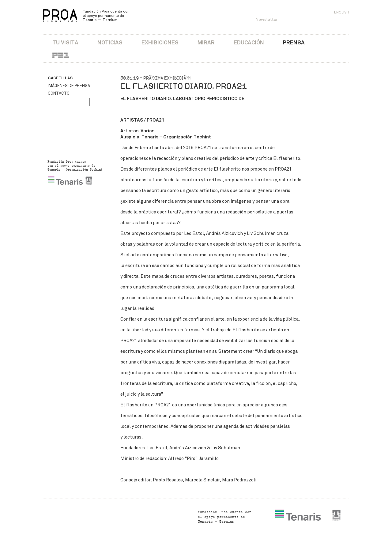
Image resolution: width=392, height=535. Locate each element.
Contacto (59, 93)
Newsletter (267, 19)
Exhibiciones (160, 42)
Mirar (206, 42)
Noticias (110, 42)
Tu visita (65, 42)
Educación (249, 42)
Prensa (294, 42)
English (342, 12)
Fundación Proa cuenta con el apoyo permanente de (106, 16)
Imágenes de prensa (69, 86)
